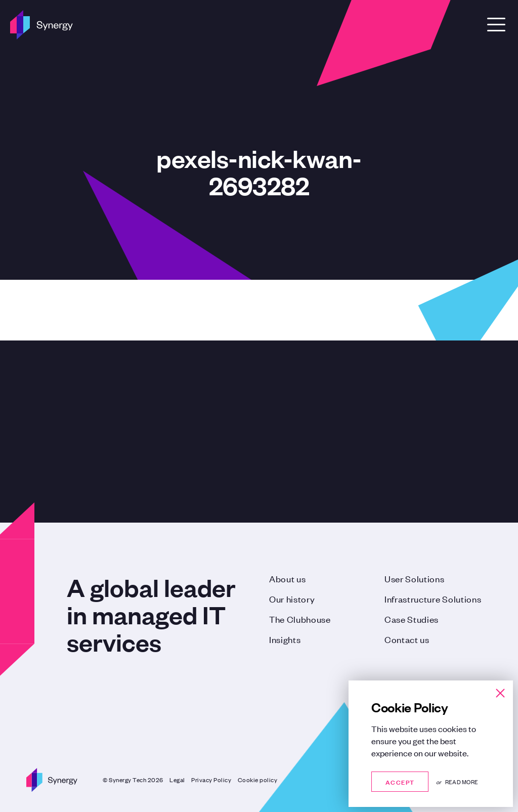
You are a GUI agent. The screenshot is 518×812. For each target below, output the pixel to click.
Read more (462, 782)
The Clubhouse (300, 619)
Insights (285, 639)
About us (287, 578)
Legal (177, 780)
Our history (292, 599)
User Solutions (415, 578)
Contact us (407, 639)
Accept (400, 781)
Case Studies (412, 619)
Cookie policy (258, 780)
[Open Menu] (496, 25)
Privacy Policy (211, 780)
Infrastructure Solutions (433, 599)
